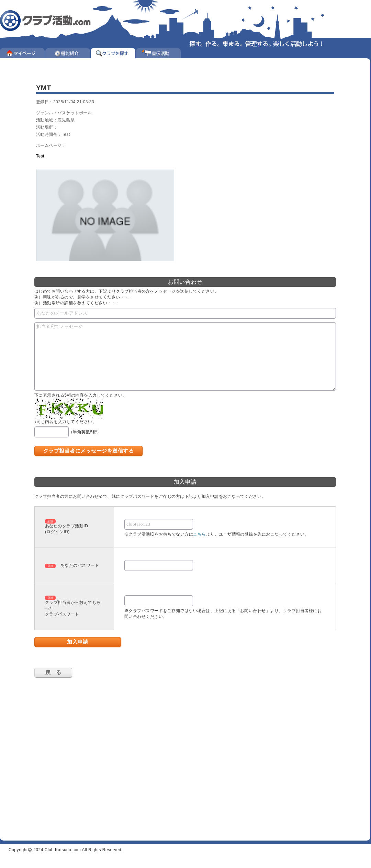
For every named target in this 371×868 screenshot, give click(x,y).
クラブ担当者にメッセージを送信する (88, 451)
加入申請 (78, 642)
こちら (199, 534)
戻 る (53, 672)
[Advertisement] (64, 754)
